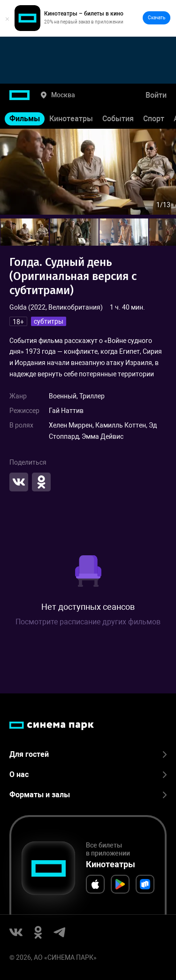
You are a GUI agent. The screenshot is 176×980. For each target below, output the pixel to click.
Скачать (157, 18)
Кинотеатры (71, 119)
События (118, 119)
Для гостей (88, 754)
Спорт (154, 119)
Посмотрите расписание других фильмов (88, 622)
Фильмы (25, 119)
